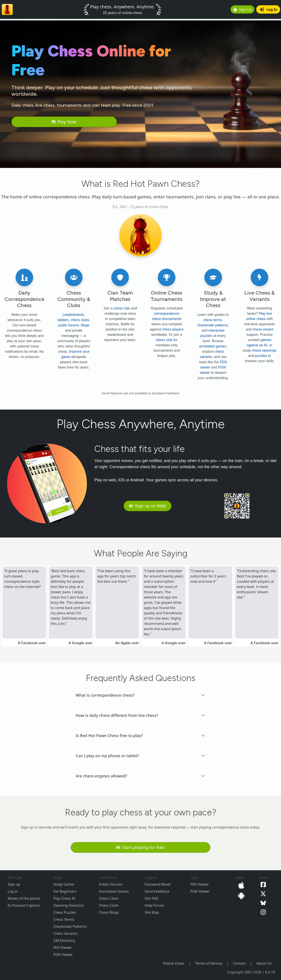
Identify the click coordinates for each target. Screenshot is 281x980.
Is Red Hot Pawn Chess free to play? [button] (109, 735)
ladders (63, 320)
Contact (239, 963)
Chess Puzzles (65, 912)
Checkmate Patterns (70, 926)
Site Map (152, 912)
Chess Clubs (109, 905)
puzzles (261, 356)
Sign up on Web (148, 506)
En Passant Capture (24, 905)
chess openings (264, 350)
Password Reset (158, 884)
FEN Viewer (63, 948)
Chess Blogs (109, 912)
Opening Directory (68, 905)
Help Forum (154, 905)
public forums (69, 325)
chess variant (263, 329)
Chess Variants (65, 933)
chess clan (122, 308)
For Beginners (65, 891)
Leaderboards (73, 315)
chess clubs (80, 320)
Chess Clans (109, 898)
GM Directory (64, 940)
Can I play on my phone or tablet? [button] (107, 756)
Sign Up (243, 9)
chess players (173, 329)
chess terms (213, 320)
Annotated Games (114, 891)
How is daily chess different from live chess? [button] (117, 715)
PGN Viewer (63, 955)
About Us (264, 963)
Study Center (64, 884)
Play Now (64, 122)
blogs (85, 325)
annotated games (213, 346)
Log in (13, 891)
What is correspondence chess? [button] (105, 695)
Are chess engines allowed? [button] (101, 776)
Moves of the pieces (24, 898)
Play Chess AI (64, 898)
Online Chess (174, 963)
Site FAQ (151, 898)
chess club (164, 340)
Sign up (14, 884)
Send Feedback (157, 891)
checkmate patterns (213, 325)
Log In (269, 9)
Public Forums (111, 884)
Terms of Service (209, 963)
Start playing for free (140, 847)
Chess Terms (64, 919)
